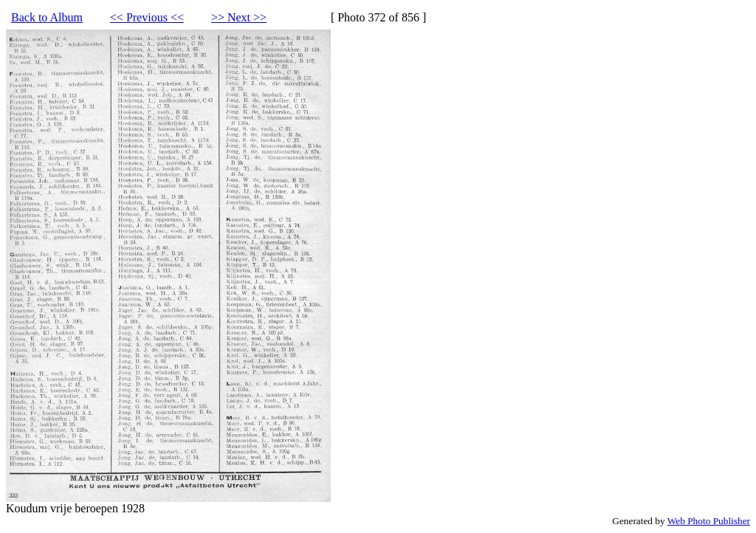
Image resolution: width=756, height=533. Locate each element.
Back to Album (47, 17)
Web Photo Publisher (709, 521)
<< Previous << (147, 17)
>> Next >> (239, 17)
